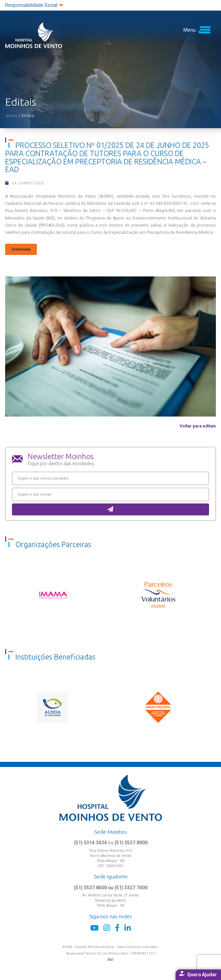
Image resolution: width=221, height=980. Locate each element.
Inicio (12, 115)
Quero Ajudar (198, 974)
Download (21, 249)
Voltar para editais (198, 426)
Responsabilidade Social (34, 5)
